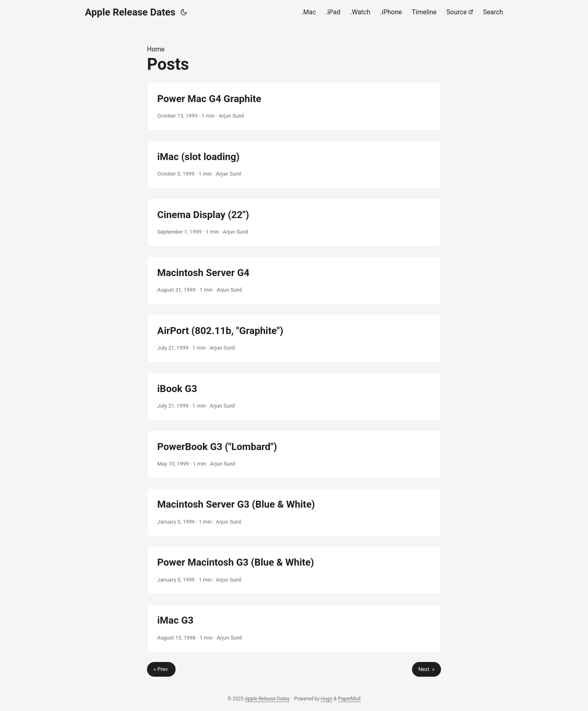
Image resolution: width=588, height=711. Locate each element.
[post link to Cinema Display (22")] (294, 223)
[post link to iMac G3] (294, 628)
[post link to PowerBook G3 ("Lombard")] (294, 455)
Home (156, 49)
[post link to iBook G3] (294, 397)
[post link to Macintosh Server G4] (294, 281)
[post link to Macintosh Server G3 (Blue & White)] (294, 512)
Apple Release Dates (130, 12)
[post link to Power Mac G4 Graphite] (294, 107)
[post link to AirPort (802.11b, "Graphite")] (294, 339)
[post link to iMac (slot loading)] (294, 165)
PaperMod (349, 699)
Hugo (326, 699)
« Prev (161, 669)
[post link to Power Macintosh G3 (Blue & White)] (294, 570)
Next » (427, 669)
